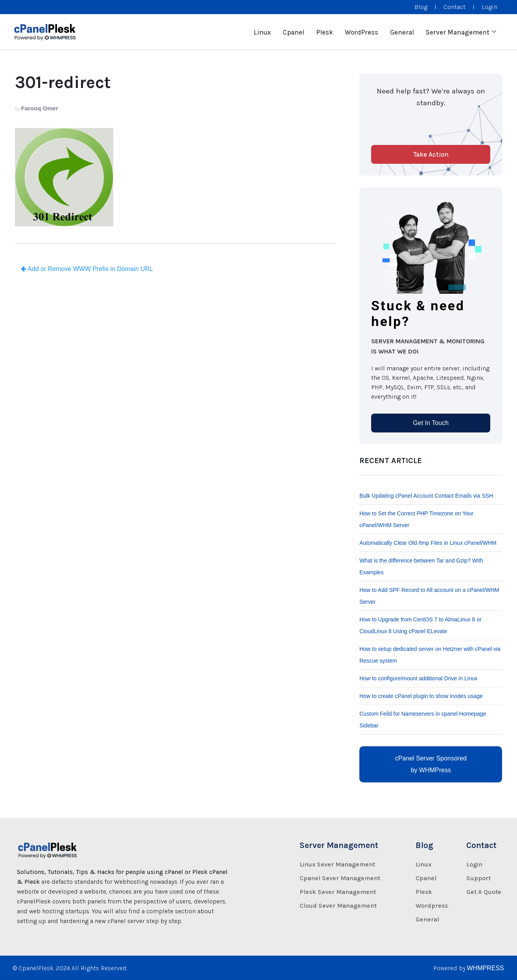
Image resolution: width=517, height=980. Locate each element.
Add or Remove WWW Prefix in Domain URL (87, 269)
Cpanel (293, 32)
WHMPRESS (486, 968)
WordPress (362, 32)
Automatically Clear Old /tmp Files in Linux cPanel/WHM (428, 543)
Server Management (461, 32)
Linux (262, 32)
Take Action (431, 154)
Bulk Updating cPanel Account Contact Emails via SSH (426, 496)
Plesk (325, 32)
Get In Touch (431, 423)
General (402, 32)
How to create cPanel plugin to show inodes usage (421, 696)
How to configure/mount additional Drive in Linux (418, 678)
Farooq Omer (40, 108)
